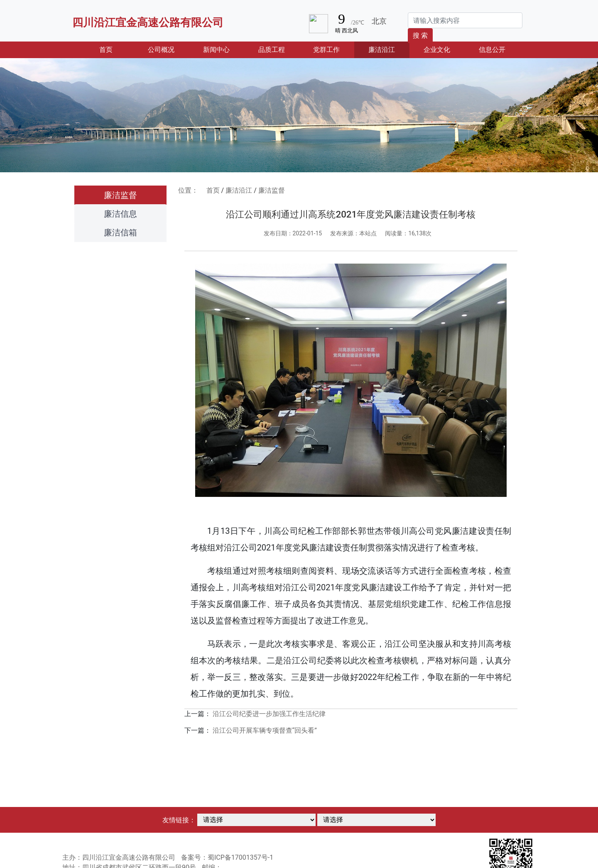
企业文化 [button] (437, 50)
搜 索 (420, 35)
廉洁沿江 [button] (382, 50)
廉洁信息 (120, 214)
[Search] (465, 20)
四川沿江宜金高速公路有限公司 (148, 22)
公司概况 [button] (161, 50)
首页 (116, 49)
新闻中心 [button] (216, 50)
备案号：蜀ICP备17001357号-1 (227, 857)
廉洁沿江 (239, 190)
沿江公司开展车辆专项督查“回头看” (265, 730)
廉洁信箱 (120, 232)
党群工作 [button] (326, 50)
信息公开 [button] (492, 50)
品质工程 (272, 50)
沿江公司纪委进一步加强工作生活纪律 (269, 714)
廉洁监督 (120, 195)
